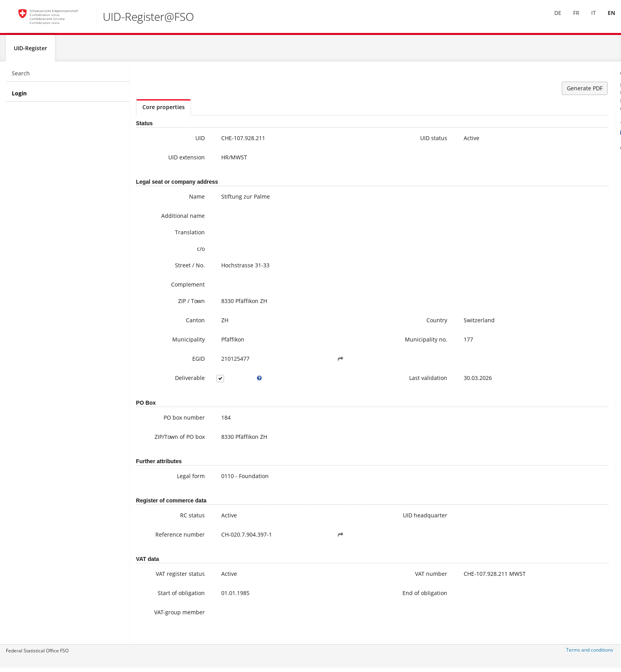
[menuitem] (552, 19)
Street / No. (171, 269)
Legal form (172, 479)
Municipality (170, 343)
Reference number (162, 538)
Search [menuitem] (21, 77)
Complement (169, 288)
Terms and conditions (590, 653)
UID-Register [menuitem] (30, 52)
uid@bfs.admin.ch (540, 136)
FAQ (529, 187)
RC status (174, 519)
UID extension (168, 161)
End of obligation (350, 596)
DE (552, 19)
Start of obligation (163, 596)
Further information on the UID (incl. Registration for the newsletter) (565, 171)
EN (606, 19)
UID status (359, 142)
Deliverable (171, 381)
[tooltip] (231, 382)
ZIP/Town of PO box (161, 440)
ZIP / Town (173, 304)
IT (588, 19)
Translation (171, 236)
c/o (182, 252)
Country (362, 324)
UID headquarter (351, 519)
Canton (177, 324)
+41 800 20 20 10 (541, 128)
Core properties (164, 110)
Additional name (165, 219)
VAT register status (162, 577)
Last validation (354, 381)
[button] (294, 362)
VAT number (357, 577)
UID (182, 142)
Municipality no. (351, 343)
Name (178, 200)
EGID (180, 362)
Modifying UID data (549, 194)
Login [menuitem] (19, 97)
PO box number (166, 421)
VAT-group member (173, 620)
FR (570, 19)
